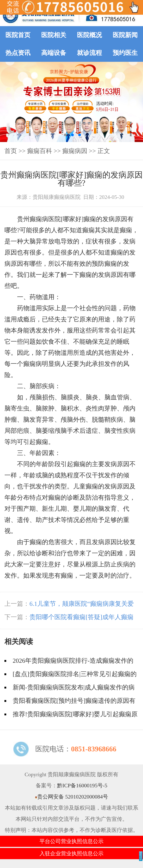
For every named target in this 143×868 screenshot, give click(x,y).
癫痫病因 (75, 151)
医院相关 (54, 35)
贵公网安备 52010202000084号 (72, 797)
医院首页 (18, 35)
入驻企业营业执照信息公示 (71, 854)
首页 (11, 151)
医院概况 (89, 35)
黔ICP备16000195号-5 (82, 786)
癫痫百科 (40, 151)
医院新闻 (125, 35)
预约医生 (125, 53)
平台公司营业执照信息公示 (71, 841)
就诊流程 (89, 53)
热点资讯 (18, 53)
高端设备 (54, 53)
